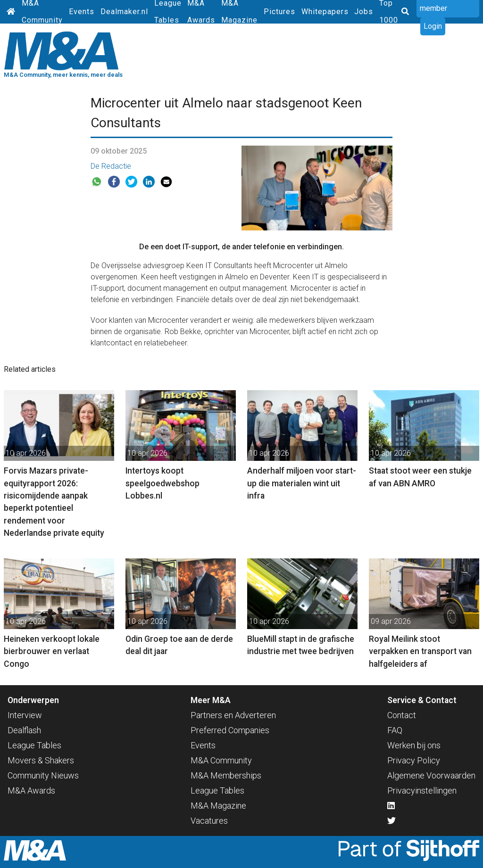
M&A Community (221, 760)
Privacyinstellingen (422, 790)
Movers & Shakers (41, 760)
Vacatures (209, 821)
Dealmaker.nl (124, 12)
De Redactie (111, 166)
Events (82, 12)
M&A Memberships (226, 775)
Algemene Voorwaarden (431, 775)
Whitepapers (325, 12)
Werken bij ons (414, 745)
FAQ (395, 730)
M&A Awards (31, 790)
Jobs (364, 12)
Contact (402, 715)
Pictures (279, 12)
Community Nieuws (43, 775)
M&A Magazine (218, 806)
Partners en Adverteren (233, 715)
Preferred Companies (230, 730)
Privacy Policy (414, 760)
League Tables (34, 745)
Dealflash (24, 730)
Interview (25, 715)
